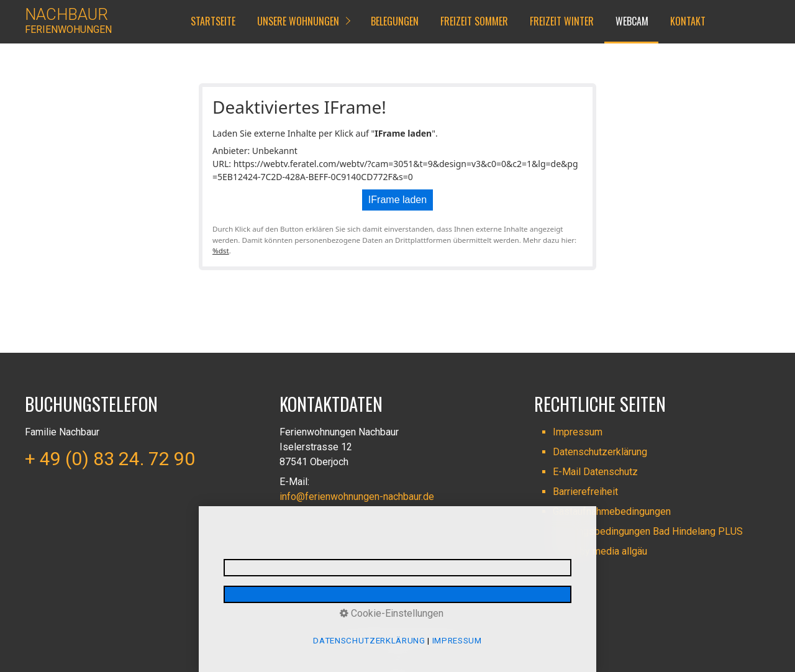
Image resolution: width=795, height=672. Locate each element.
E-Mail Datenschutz (595, 472)
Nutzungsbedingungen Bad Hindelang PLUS (648, 531)
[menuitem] (212, 22)
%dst (221, 251)
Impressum (578, 432)
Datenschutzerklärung (600, 452)
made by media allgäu (600, 551)
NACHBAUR (66, 14)
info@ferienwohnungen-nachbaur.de (357, 497)
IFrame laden (397, 200)
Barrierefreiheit (585, 492)
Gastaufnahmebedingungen (612, 511)
